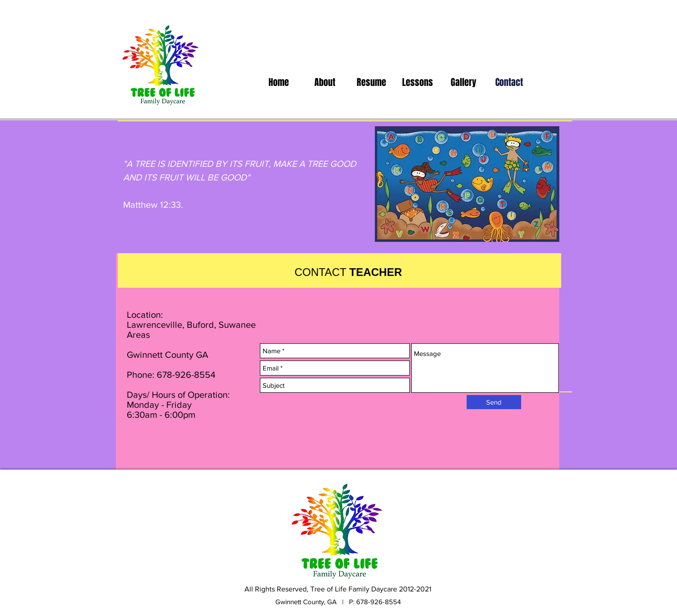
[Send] (494, 402)
